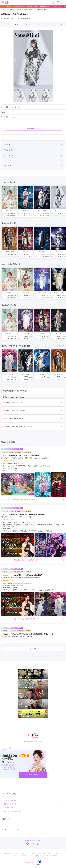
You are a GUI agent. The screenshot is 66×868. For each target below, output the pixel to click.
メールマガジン (57, 853)
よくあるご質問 (46, 853)
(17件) (12, 581)
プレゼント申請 (33, 775)
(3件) (12, 461)
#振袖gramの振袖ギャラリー (30, 9)
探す (53, 2)
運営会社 (45, 856)
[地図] (22, 464)
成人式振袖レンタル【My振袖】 (8, 9)
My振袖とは (16, 853)
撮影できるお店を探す (11, 804)
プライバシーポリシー (35, 856)
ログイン (58, 2)
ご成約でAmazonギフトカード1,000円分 (12, 449)
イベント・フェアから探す (12, 812)
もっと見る (61, 346)
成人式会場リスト (15, 856)
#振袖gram (18, 9)
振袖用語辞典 (36, 853)
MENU (63, 2)
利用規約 (24, 856)
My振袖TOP (7, 853)
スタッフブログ (26, 853)
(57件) (12, 520)
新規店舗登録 (54, 856)
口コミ (39, 24)
